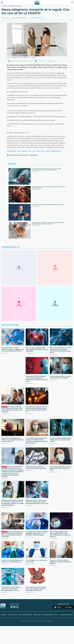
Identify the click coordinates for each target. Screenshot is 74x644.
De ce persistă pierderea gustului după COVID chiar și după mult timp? (60, 468)
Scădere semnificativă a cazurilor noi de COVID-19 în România (61, 377)
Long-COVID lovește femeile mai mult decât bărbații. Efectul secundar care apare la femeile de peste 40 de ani (37, 441)
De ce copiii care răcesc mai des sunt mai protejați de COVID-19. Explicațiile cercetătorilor (36, 589)
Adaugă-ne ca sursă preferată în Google (21, 61)
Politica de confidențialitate (25, 615)
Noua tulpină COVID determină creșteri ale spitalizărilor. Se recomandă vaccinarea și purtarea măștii (37, 379)
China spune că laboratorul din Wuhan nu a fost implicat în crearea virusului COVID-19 (13, 440)
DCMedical (4, 6)
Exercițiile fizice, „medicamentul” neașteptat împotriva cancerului (48, 205)
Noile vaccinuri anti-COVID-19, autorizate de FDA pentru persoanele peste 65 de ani (11, 589)
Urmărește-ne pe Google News (46, 61)
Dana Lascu (6, 18)
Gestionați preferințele (48, 615)
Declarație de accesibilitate (66, 615)
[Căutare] (72, 2)
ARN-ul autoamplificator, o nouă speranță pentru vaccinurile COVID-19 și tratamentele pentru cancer (60, 350)
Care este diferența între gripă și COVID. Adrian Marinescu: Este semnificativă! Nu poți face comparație (12, 534)
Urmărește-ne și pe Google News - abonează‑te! (23, 155)
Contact (56, 615)
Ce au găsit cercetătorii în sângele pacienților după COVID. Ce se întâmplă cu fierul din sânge (37, 533)
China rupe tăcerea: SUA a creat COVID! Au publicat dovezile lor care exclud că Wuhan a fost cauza (37, 502)
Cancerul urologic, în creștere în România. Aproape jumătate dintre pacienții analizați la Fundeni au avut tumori (48, 223)
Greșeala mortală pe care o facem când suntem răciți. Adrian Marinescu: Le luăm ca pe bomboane (12, 409)
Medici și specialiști (12, 615)
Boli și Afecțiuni (11, 6)
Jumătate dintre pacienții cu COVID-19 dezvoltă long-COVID (36, 468)
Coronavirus (19, 6)
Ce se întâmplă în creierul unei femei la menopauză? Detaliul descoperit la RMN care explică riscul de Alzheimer (47, 169)
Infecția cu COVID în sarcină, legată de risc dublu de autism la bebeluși (60, 562)
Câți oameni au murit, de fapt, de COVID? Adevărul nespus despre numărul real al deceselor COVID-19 (36, 409)
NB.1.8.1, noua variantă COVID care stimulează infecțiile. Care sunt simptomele (37, 349)
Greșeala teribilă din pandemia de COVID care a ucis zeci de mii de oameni (61, 440)
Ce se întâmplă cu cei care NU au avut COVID (36, 561)
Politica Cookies (37, 615)
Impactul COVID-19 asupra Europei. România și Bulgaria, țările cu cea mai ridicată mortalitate (13, 349)
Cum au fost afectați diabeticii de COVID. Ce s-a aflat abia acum (12, 561)
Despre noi (4, 615)
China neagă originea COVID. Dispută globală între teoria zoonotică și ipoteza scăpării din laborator (60, 534)
